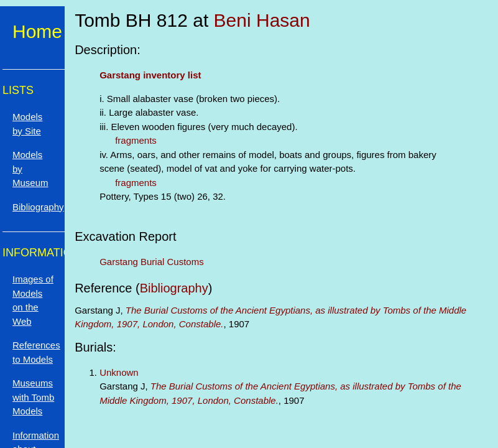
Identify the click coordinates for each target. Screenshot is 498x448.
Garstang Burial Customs (152, 262)
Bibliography (174, 288)
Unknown (119, 372)
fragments (136, 140)
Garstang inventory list (150, 75)
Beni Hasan (262, 20)
